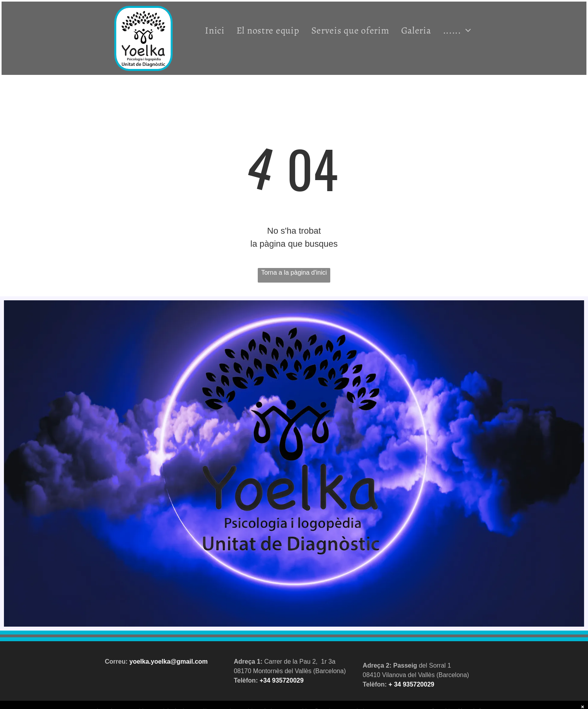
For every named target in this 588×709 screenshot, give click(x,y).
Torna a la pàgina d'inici (294, 273)
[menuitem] (215, 30)
